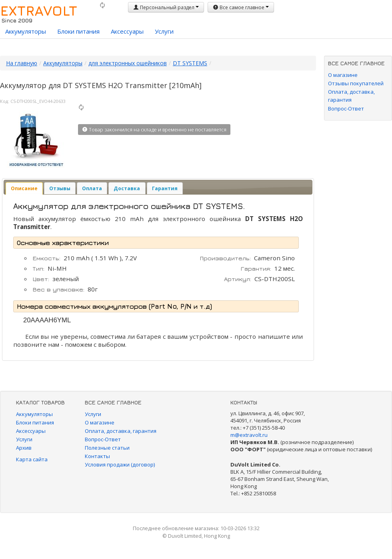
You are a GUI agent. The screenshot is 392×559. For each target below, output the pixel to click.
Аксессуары (127, 31)
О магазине (343, 75)
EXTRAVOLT (39, 10)
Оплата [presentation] (92, 188)
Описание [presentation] (24, 188)
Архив (24, 448)
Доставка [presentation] (127, 188)
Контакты (97, 456)
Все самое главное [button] (241, 7)
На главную (22, 63)
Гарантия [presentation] (165, 188)
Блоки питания (78, 31)
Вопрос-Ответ (346, 109)
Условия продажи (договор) (120, 464)
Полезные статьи (107, 448)
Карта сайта (32, 459)
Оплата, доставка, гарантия (121, 431)
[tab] (24, 188)
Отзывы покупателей (356, 83)
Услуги (164, 31)
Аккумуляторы (26, 31)
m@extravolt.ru (249, 435)
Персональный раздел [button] (166, 7)
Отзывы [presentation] (60, 188)
